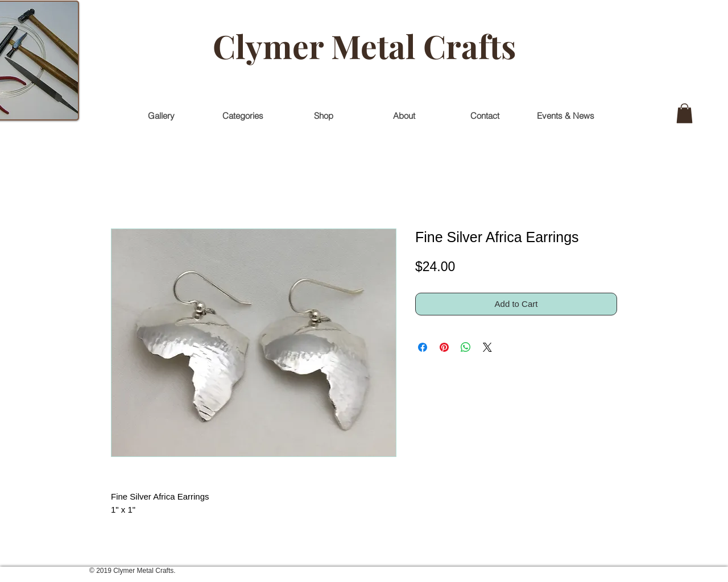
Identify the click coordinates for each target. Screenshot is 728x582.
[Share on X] (487, 347)
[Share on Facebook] (423, 347)
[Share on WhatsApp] (466, 347)
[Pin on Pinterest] (444, 347)
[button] (684, 113)
